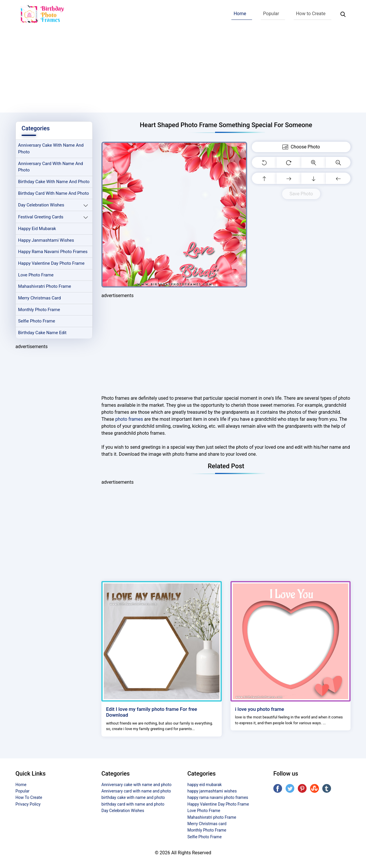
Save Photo (301, 194)
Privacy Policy (28, 804)
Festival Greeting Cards (41, 217)
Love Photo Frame (36, 276)
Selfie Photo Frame (37, 322)
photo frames (129, 419)
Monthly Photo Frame (39, 310)
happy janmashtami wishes (46, 241)
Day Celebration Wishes (41, 205)
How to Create (311, 14)
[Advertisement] (183, 72)
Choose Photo (301, 147)
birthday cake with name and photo (54, 182)
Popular (271, 14)
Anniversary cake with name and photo (51, 149)
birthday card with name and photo (54, 194)
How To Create (29, 797)
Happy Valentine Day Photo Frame (51, 264)
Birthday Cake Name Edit (42, 334)
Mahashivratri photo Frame (45, 287)
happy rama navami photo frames (53, 252)
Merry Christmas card (40, 299)
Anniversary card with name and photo (51, 167)
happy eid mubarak (37, 229)
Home (240, 14)
